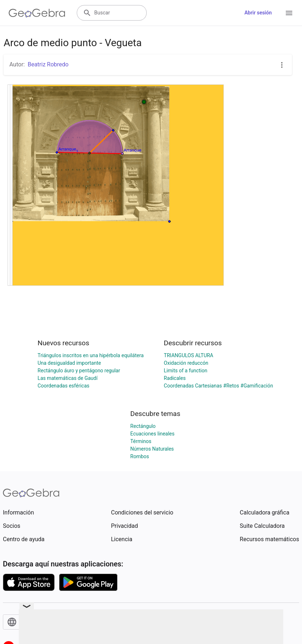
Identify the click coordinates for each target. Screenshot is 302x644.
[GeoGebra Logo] (37, 13)
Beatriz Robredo (48, 64)
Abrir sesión (258, 13)
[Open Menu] (289, 13)
